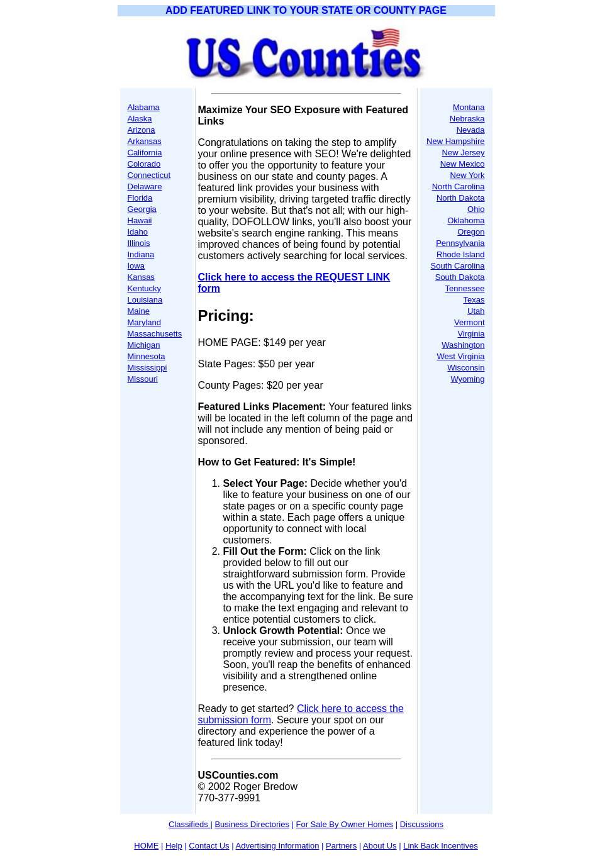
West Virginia (460, 356)
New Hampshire (455, 141)
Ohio (476, 209)
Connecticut (149, 175)
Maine (139, 311)
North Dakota (461, 198)
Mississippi (147, 368)
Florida (140, 198)
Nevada (471, 130)
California (145, 153)
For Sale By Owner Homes (345, 824)
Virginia (471, 334)
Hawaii (140, 220)
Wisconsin (466, 368)
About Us (380, 846)
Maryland (144, 322)
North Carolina (459, 186)
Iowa (136, 266)
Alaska (140, 119)
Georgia (142, 209)
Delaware (145, 186)
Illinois (139, 243)
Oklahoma (466, 220)
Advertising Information (277, 846)
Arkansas (145, 141)
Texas (474, 300)
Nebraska (467, 119)
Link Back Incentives (441, 846)
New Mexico (463, 164)
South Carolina (458, 266)
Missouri (143, 379)
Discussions (422, 824)
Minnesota (147, 356)
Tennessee (465, 288)
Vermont (469, 322)
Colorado (144, 164)
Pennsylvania (460, 243)
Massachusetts (155, 334)
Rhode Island (461, 254)
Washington (463, 345)
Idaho (138, 232)
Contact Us (209, 846)
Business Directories (252, 824)
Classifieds (189, 824)
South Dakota (460, 277)
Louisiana (145, 300)
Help (174, 846)
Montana (469, 107)
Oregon (471, 232)
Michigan (144, 345)
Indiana (141, 254)
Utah (476, 311)
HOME (146, 846)
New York (468, 175)
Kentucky (144, 288)
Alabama (144, 107)
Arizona (142, 130)
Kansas (141, 277)
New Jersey (464, 153)
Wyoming (467, 379)
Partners (341, 846)
